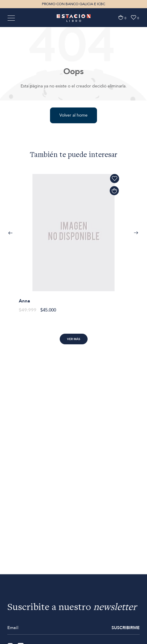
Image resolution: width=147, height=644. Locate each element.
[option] (73, 240)
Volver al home (73, 115)
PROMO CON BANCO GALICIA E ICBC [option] (73, 4)
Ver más (74, 339)
